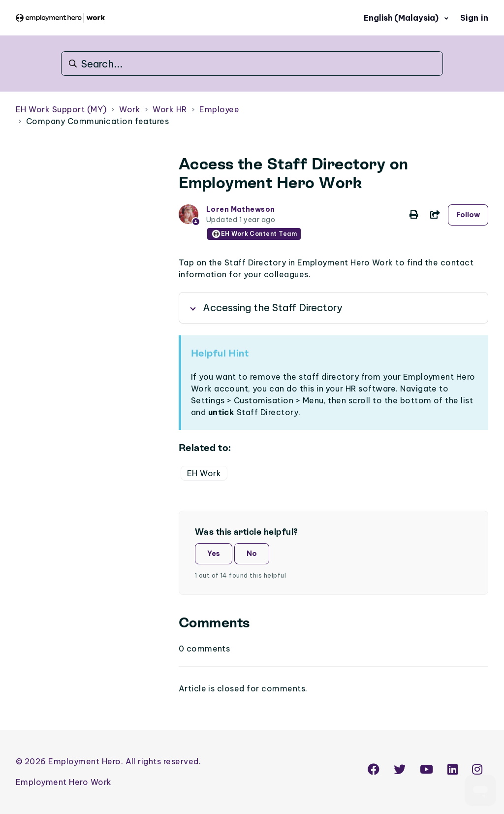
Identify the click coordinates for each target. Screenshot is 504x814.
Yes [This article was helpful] (214, 554)
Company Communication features (97, 121)
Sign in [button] (474, 18)
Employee (219, 109)
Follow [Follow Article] (468, 215)
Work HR (170, 109)
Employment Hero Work (64, 782)
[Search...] (252, 64)
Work (130, 109)
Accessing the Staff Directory (273, 308)
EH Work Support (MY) (61, 109)
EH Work (204, 473)
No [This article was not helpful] (252, 554)
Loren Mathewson (241, 209)
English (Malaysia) (402, 18)
